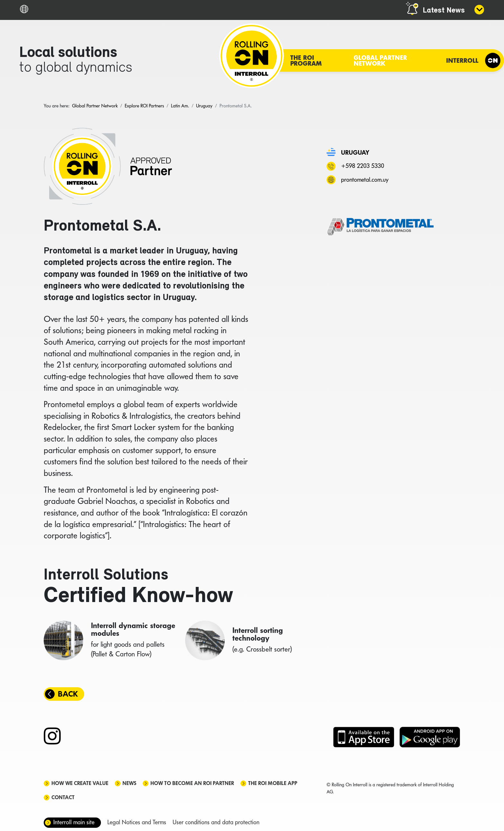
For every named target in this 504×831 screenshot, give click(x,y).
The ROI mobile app (273, 783)
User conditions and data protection (216, 822)
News (129, 783)
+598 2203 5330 (363, 166)
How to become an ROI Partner (192, 783)
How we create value (80, 783)
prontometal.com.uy (365, 180)
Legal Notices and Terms (137, 822)
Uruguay (355, 152)
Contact (63, 797)
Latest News (444, 11)
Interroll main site (74, 822)
